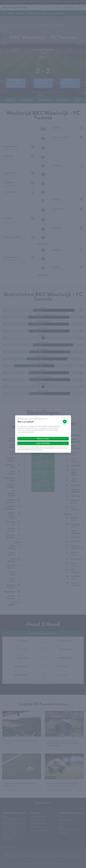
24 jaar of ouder (43, 439)
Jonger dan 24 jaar (43, 443)
